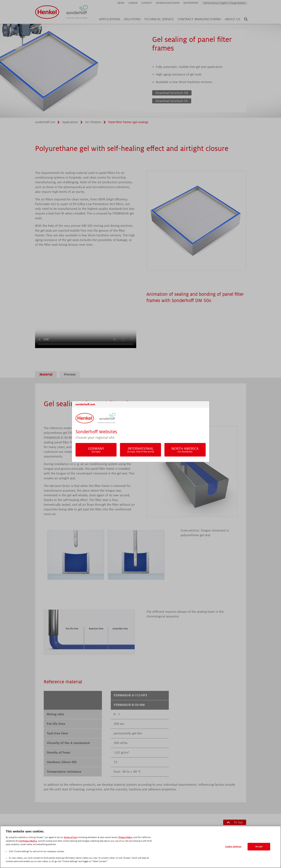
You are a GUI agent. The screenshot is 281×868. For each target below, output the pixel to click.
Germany (96, 450)
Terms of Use (70, 837)
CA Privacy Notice (28, 841)
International (141, 450)
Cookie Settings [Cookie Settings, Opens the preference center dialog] (233, 847)
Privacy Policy (125, 837)
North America (185, 450)
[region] (140, 847)
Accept (259, 847)
